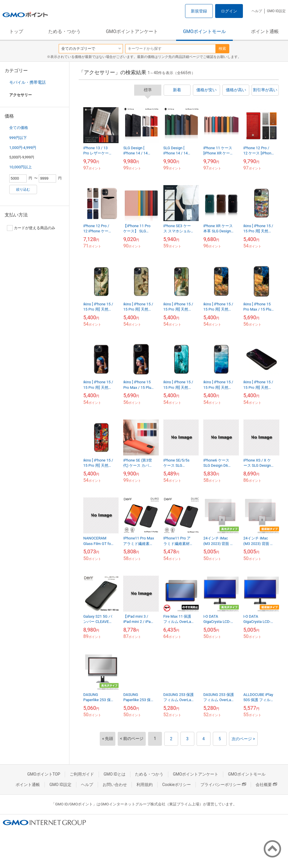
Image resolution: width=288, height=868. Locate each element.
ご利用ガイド (82, 774)
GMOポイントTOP (44, 774)
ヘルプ (257, 11)
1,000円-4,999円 (23, 148)
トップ (16, 31)
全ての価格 (19, 128)
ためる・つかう (64, 31)
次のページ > (243, 739)
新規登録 (199, 11)
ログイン (229, 11)
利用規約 (145, 785)
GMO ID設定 (276, 11)
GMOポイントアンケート (132, 31)
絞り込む (23, 189)
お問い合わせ (115, 785)
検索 (222, 49)
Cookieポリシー (177, 785)
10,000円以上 (21, 167)
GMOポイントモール (204, 31)
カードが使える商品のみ (31, 228)
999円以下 (18, 138)
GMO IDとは (115, 774)
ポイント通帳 (265, 31)
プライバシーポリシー (223, 785)
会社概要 (266, 785)
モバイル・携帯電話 (27, 82)
